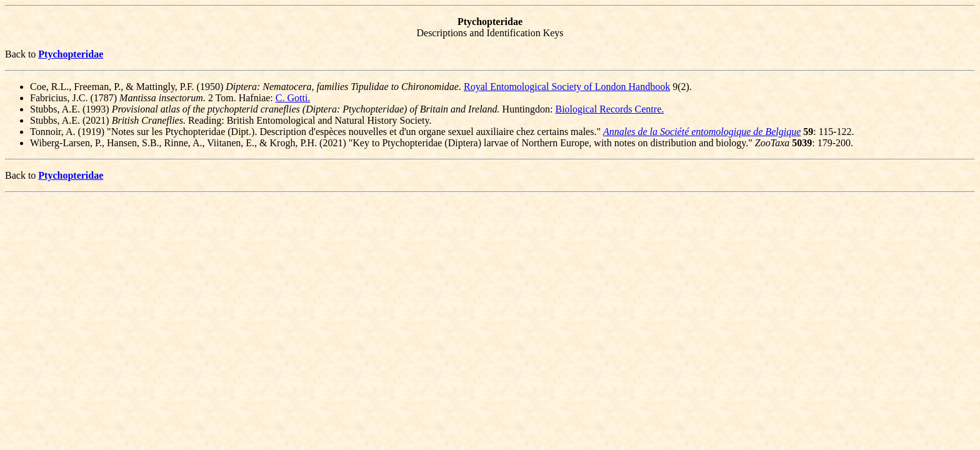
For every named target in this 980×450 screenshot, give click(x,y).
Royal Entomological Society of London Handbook (567, 87)
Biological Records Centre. (610, 109)
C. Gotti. (293, 98)
